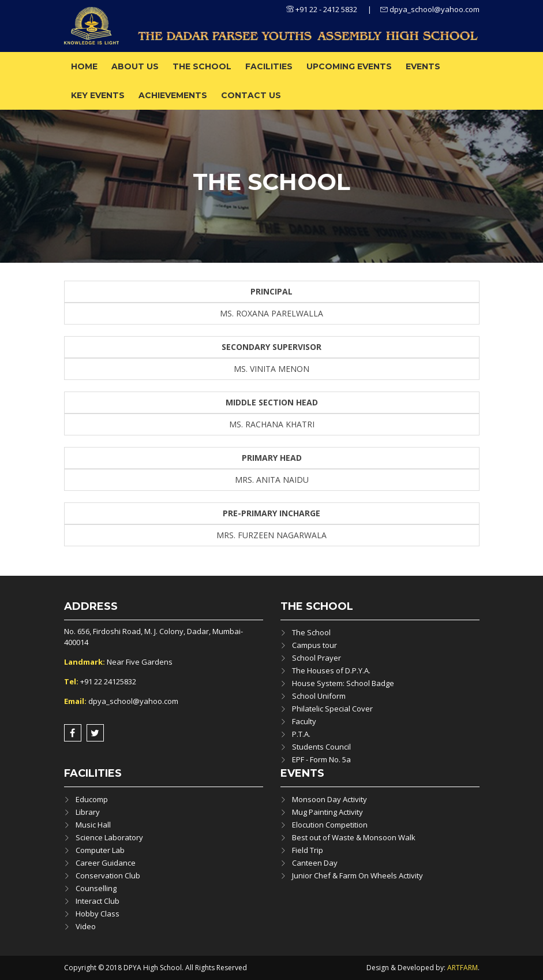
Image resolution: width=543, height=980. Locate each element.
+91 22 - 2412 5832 (322, 9)
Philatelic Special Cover (332, 709)
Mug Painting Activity (327, 812)
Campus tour (314, 645)
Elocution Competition (330, 825)
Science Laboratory (109, 837)
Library (88, 812)
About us (135, 66)
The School (202, 66)
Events (423, 66)
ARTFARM (463, 968)
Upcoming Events (349, 66)
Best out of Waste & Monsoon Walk (354, 837)
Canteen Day (315, 863)
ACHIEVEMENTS (173, 95)
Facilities (269, 66)
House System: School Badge (343, 683)
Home (84, 66)
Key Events (98, 95)
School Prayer (317, 658)
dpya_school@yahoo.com (430, 9)
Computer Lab (100, 850)
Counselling (96, 888)
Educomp (92, 799)
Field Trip (308, 850)
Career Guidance (106, 863)
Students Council (321, 747)
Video (86, 926)
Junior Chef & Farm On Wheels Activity (357, 875)
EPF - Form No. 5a (321, 759)
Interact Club (98, 901)
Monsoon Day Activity (329, 799)
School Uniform (319, 696)
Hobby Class (98, 914)
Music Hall (93, 825)
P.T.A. (301, 734)
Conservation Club (108, 875)
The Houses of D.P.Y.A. (331, 670)
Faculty (304, 721)
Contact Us (251, 95)
